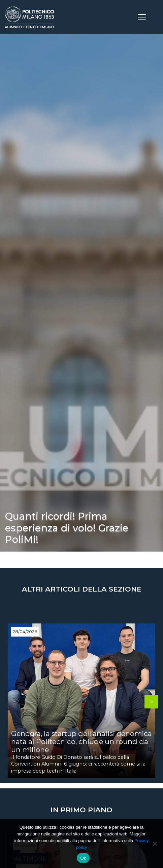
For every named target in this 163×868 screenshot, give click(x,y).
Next (151, 702)
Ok (83, 858)
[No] (155, 843)
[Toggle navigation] (142, 17)
